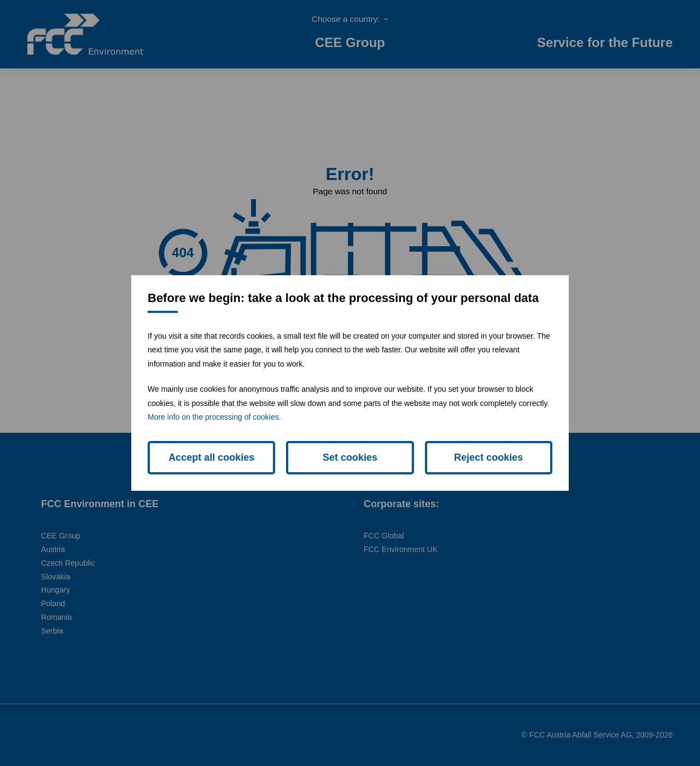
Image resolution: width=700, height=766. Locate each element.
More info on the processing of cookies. (214, 417)
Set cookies (350, 457)
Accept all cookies (211, 457)
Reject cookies (488, 457)
